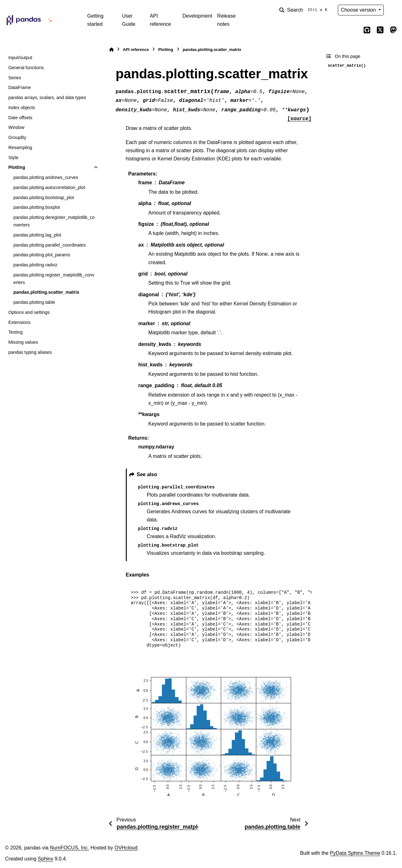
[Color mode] (393, 10)
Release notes (226, 20)
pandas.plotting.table (34, 302)
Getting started (95, 20)
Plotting (17, 167)
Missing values (23, 342)
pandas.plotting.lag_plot (37, 235)
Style (13, 158)
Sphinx (45, 859)
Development (197, 16)
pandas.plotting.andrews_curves (46, 177)
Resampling (20, 147)
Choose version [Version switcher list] (359, 10)
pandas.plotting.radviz (35, 265)
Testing (15, 332)
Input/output (20, 58)
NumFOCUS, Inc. (70, 848)
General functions (26, 68)
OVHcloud (126, 848)
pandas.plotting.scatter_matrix (46, 292)
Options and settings (29, 312)
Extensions (19, 322)
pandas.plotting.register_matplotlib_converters (54, 279)
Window (16, 127)
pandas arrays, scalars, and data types (47, 97)
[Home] (111, 50)
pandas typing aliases (30, 352)
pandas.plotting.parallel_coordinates (49, 245)
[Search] (304, 10)
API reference (160, 20)
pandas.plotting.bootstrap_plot (44, 198)
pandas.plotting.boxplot (36, 207)
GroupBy (17, 137)
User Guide (129, 20)
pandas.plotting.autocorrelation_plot (49, 187)
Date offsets (20, 118)
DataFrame (20, 87)
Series (15, 78)
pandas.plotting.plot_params (42, 255)
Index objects (22, 108)
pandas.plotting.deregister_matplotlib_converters (54, 221)
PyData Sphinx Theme (355, 853)
